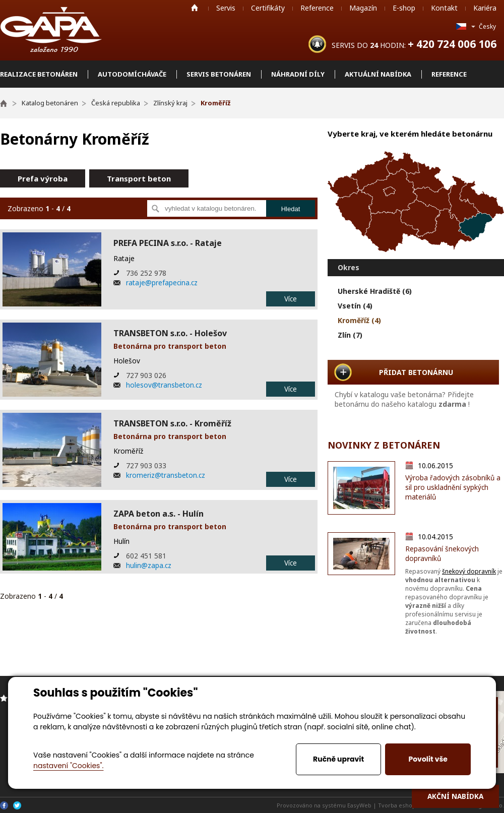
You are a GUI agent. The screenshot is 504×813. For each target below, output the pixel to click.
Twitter (17, 805)
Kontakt (444, 8)
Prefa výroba (43, 178)
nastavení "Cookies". (68, 766)
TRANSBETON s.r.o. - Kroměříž (172, 423)
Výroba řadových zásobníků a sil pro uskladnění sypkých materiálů (453, 487)
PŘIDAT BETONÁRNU (416, 372)
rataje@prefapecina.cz (162, 283)
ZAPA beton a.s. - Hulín (159, 514)
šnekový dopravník (469, 571)
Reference (317, 8)
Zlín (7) (350, 335)
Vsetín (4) (355, 306)
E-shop (404, 8)
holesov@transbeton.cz (164, 385)
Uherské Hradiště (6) (375, 291)
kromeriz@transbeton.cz (166, 475)
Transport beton (139, 178)
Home (195, 8)
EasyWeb (359, 805)
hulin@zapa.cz (149, 565)
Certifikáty (268, 8)
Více (291, 299)
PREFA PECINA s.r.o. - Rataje (168, 243)
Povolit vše (428, 759)
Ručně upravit (338, 759)
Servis (226, 8)
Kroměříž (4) (359, 320)
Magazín (363, 8)
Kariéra (485, 8)
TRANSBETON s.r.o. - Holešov (170, 333)
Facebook (4, 805)
